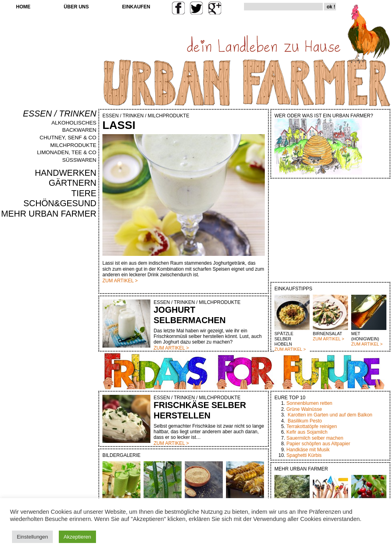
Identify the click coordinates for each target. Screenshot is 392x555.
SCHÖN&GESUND (60, 203)
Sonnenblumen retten (309, 403)
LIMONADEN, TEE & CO (67, 152)
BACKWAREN (79, 130)
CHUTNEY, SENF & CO (68, 138)
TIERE (84, 193)
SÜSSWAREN (79, 160)
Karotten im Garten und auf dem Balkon (330, 415)
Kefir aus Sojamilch (307, 432)
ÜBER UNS (76, 7)
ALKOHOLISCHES (74, 123)
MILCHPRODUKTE (73, 145)
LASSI (119, 125)
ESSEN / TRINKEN (60, 114)
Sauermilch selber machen (315, 438)
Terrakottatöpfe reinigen (312, 426)
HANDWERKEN (66, 173)
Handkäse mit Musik (308, 450)
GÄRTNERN (73, 183)
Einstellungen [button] (32, 537)
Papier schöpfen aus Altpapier (318, 444)
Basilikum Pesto (305, 421)
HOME (23, 7)
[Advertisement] (73, 356)
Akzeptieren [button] (77, 537)
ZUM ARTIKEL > (290, 349)
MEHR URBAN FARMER (49, 214)
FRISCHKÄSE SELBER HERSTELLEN (200, 410)
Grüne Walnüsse (304, 409)
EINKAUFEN (136, 7)
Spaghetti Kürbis (304, 455)
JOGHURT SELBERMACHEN (190, 315)
